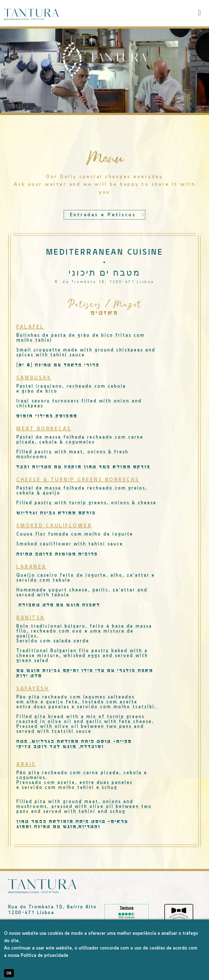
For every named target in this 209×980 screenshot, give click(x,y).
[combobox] (104, 215)
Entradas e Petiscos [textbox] (103, 215)
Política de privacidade (44, 955)
